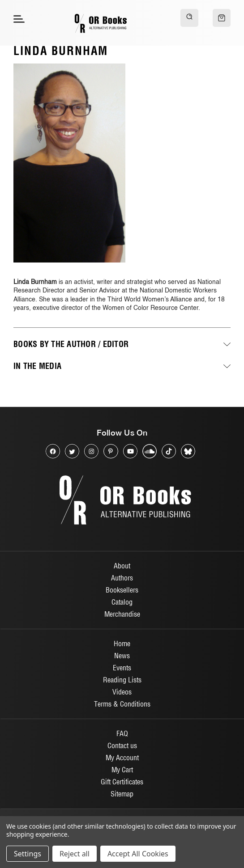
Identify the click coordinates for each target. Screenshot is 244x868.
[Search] (189, 18)
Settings (28, 854)
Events (122, 668)
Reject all (75, 854)
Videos (122, 692)
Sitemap (122, 794)
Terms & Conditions (122, 704)
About (122, 566)
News (122, 656)
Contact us (122, 745)
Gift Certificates (122, 782)
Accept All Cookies (138, 854)
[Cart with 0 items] (222, 18)
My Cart (122, 770)
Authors (122, 578)
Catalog (122, 602)
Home (122, 644)
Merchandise (122, 614)
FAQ (122, 733)
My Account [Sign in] (122, 758)
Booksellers (122, 590)
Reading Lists (122, 680)
